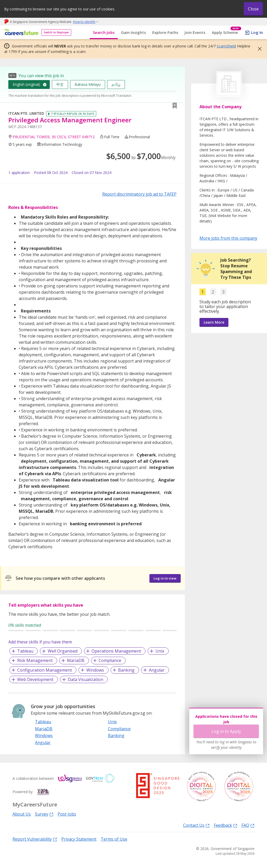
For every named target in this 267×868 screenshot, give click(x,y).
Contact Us (196, 825)
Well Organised (63, 651)
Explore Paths (165, 32)
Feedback (226, 825)
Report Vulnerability (35, 839)
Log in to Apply (226, 731)
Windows (95, 670)
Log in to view (165, 578)
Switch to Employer (56, 32)
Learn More (214, 322)
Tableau (25, 651)
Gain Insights (133, 32)
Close (253, 9)
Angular (157, 670)
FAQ (248, 825)
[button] (258, 49)
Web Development (35, 679)
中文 (60, 84)
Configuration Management (45, 670)
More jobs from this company (228, 238)
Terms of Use (114, 839)
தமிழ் (116, 84)
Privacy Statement (79, 839)
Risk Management (35, 660)
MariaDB (76, 660)
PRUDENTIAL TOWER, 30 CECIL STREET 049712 (54, 137)
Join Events (195, 32)
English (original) (26, 84)
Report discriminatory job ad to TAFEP (139, 194)
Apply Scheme (226, 32)
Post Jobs (67, 814)
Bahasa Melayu (88, 84)
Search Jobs (104, 32)
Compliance (110, 660)
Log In (257, 32)
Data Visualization (86, 679)
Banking (126, 670)
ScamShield (226, 46)
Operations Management (116, 651)
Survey (44, 814)
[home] (21, 32)
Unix (160, 651)
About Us (22, 814)
